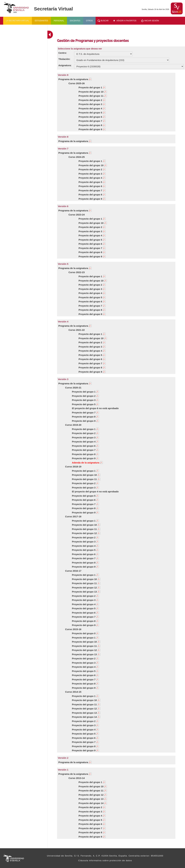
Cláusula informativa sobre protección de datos (105, 860)
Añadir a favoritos (126, 21)
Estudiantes (41, 21)
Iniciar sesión (152, 21)
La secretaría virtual (18, 21)
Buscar (105, 21)
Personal (59, 21)
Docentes (75, 21)
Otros (89, 21)
